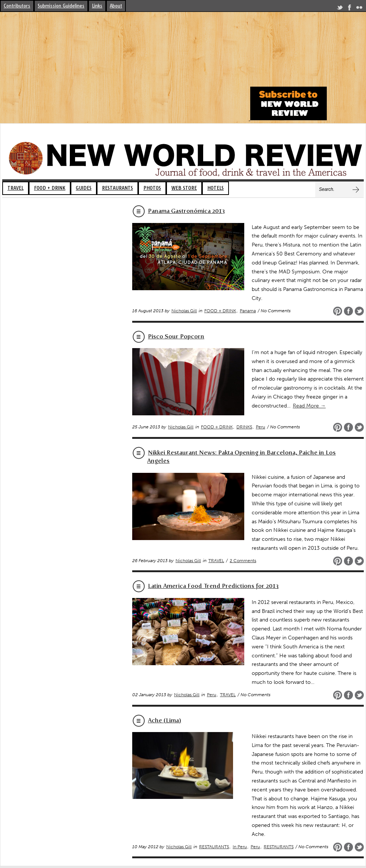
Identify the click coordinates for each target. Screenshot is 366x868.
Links (97, 6)
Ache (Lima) (165, 720)
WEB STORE (184, 188)
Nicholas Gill (184, 311)
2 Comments (243, 561)
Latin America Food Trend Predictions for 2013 (213, 586)
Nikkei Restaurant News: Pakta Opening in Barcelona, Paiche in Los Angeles (241, 457)
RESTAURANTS (117, 188)
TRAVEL (15, 188)
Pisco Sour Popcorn (176, 336)
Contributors (17, 6)
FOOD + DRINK (50, 188)
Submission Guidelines (61, 6)
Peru (260, 427)
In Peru (240, 847)
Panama (248, 311)
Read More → (309, 406)
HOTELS (215, 188)
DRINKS (244, 427)
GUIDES (84, 188)
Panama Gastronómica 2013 (186, 211)
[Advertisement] (124, 68)
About (116, 6)
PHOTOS (152, 188)
